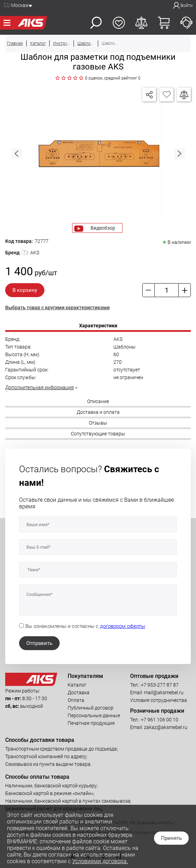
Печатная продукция (91, 723)
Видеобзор (103, 228)
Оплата (76, 700)
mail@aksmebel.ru (164, 693)
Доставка (79, 693)
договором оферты (122, 626)
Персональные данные (94, 715)
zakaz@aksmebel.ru (166, 727)
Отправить (39, 643)
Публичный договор (91, 708)
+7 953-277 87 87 (160, 685)
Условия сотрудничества (159, 700)
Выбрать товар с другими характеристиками (57, 308)
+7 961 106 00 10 (160, 720)
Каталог (77, 685)
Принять (171, 838)
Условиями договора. (100, 861)
